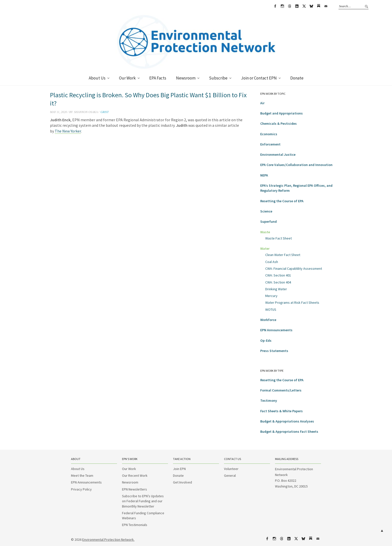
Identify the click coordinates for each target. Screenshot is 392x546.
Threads (289, 6)
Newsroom (186, 78)
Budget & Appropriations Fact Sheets (289, 431)
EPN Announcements (276, 330)
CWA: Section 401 (278, 275)
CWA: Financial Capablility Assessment (294, 268)
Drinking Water (276, 289)
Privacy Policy (81, 489)
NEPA (264, 175)
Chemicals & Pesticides (278, 123)
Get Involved (182, 482)
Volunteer (231, 469)
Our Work (127, 78)
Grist (105, 112)
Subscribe (218, 78)
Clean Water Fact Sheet (283, 255)
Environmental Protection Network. (108, 539)
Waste (265, 232)
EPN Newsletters (134, 489)
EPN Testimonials (135, 525)
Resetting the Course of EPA (282, 201)
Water (265, 248)
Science (266, 211)
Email (326, 6)
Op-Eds (266, 340)
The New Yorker (68, 131)
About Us (97, 78)
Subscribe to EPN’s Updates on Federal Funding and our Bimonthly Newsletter (143, 501)
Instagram (282, 6)
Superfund (268, 221)
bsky (311, 6)
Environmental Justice (278, 154)
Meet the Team (82, 475)
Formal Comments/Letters (281, 390)
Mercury (271, 296)
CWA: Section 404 (278, 282)
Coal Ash (272, 262)
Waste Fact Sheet (278, 238)
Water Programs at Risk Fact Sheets (292, 302)
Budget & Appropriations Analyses (287, 421)
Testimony (269, 400)
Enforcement (270, 144)
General (230, 475)
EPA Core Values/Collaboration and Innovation (296, 165)
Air (262, 103)
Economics (269, 134)
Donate (297, 78)
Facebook (275, 6)
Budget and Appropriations (281, 113)
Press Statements (274, 351)
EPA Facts (158, 78)
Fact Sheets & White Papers (281, 411)
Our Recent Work (135, 475)
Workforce (268, 320)
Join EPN (179, 469)
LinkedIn (297, 6)
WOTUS (271, 309)
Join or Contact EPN (259, 78)
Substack (318, 6)
